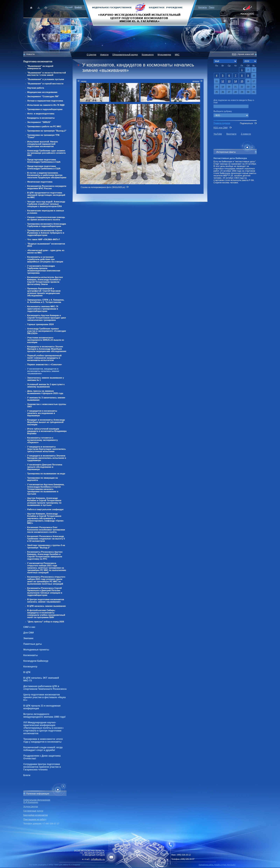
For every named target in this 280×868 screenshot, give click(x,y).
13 (229, 81)
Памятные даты (33, 644)
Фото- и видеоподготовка (41, 114)
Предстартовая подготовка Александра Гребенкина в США (44, 161)
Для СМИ (29, 633)
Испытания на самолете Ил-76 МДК (46, 105)
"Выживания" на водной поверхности (40, 67)
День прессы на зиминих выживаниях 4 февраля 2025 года (45, 392)
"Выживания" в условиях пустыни (46, 79)
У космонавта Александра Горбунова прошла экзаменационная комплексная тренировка (44, 269)
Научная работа (36, 88)
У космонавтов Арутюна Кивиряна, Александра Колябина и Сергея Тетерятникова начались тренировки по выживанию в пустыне (46, 489)
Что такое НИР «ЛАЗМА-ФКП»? (44, 239)
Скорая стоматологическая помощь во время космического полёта (46, 218)
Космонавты (31, 655)
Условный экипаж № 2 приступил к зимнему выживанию (46, 385)
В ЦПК (27, 672)
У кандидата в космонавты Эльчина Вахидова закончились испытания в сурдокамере (47, 458)
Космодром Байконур (36, 661)
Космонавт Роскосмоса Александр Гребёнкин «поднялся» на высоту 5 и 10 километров (46, 539)
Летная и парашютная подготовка (45, 101)
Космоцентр (30, 667)
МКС (177, 55)
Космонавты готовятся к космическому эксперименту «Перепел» (42, 440)
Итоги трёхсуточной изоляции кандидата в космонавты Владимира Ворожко (47, 431)
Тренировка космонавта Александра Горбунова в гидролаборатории (47, 225)
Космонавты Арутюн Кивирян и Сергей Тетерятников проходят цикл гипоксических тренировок (47, 318)
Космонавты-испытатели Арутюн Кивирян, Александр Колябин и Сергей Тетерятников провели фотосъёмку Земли (45, 281)
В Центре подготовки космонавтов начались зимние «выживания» (46, 601)
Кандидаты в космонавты (41, 118)
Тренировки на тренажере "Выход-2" (47, 131)
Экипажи (28, 638)
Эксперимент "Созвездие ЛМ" (43, 96)
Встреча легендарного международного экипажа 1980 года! (44, 715)
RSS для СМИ (220, 128)
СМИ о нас (29, 627)
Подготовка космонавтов (38, 62)
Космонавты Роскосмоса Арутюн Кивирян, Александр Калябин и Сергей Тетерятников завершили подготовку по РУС (45, 555)
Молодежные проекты (36, 650)
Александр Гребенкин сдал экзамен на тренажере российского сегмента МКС (46, 153)
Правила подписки (222, 123)
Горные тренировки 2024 (40, 324)
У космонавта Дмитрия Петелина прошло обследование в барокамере (45, 467)
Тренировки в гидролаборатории (45, 109)
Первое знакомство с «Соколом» (45, 364)
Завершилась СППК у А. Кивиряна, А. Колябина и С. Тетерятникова (46, 301)
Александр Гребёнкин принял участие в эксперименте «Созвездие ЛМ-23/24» (47, 331)
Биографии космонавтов (35, 815)
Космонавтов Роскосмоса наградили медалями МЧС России (47, 187)
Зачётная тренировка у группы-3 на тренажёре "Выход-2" (46, 546)
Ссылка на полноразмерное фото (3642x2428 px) (105, 187)
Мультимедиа (164, 55)
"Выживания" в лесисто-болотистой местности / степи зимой (47, 74)
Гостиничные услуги (33, 811)
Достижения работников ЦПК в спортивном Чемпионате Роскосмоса (45, 688)
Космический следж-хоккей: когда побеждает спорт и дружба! (43, 749)
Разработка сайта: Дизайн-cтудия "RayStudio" (217, 865)
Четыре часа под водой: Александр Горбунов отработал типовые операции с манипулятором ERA (46, 204)
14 (236, 81)
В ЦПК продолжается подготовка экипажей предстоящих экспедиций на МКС (46, 195)
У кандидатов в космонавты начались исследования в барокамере (42, 413)
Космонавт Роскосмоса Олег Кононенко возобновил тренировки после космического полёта (46, 530)
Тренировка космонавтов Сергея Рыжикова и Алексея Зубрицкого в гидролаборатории (46, 233)
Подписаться (246, 123)
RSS (234, 54)
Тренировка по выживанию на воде (46, 474)
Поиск (212, 7)
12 (223, 81)
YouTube (218, 134)
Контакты (203, 7)
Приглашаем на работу (35, 819)
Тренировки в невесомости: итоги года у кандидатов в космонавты (43, 740)
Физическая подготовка (40, 182)
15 (242, 81)
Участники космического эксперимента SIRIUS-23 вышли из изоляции (46, 340)
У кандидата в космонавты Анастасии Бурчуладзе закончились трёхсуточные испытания (46, 449)
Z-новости (246, 134)
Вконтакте (231, 134)
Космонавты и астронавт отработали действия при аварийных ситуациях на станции (45, 259)
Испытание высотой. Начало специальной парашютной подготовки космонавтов (43, 144)
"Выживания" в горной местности (45, 84)
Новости (104, 55)
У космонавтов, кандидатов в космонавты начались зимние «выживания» (43, 371)
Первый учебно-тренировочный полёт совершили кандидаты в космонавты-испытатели (44, 358)
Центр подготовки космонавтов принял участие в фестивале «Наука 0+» (45, 697)
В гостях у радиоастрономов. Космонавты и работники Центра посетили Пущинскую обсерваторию (47, 175)
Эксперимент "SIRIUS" (39, 122)
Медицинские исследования (42, 92)
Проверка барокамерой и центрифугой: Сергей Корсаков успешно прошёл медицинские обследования (44, 292)
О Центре (91, 55)
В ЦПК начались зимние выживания (46, 606)
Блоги (27, 775)
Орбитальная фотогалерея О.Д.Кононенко (37, 801)
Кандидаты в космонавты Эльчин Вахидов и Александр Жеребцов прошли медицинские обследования (47, 349)
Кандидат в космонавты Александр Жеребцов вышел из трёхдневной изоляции (46, 422)
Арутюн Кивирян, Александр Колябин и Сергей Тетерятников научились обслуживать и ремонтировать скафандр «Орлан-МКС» (46, 518)
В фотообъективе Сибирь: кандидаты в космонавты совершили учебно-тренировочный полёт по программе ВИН (46, 614)
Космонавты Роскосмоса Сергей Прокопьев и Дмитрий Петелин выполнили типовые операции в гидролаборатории (45, 592)
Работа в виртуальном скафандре (45, 509)
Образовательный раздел (125, 55)
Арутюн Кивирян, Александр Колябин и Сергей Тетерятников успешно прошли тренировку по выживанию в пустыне (44, 502)
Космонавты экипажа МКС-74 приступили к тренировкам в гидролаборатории (43, 309)
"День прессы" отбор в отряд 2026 (46, 622)
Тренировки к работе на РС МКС (44, 126)
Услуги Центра (31, 806)
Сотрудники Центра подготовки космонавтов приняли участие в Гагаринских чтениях (42, 767)
